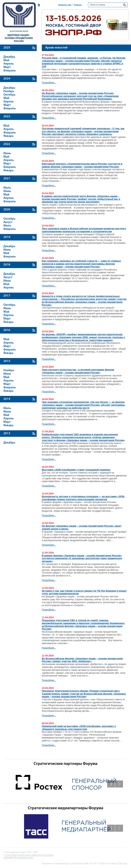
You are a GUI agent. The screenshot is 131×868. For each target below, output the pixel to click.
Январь (9, 136)
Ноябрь (9, 91)
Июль (7, 188)
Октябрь (9, 95)
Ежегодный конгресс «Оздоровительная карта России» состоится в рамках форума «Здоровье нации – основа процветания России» (82, 165)
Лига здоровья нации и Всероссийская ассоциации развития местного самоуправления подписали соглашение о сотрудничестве (84, 230)
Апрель (9, 64)
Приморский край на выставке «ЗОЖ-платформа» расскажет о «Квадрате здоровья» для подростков (79, 728)
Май (6, 60)
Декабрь (9, 57)
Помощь (78, 5)
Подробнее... (49, 83)
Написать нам (65, 5)
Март (7, 67)
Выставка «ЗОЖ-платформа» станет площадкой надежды (76, 470)
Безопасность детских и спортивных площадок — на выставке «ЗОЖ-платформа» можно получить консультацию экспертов (83, 498)
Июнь (7, 153)
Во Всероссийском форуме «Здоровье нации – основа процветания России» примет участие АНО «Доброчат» (82, 660)
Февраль (10, 71)
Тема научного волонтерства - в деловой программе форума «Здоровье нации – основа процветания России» (78, 371)
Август (8, 222)
